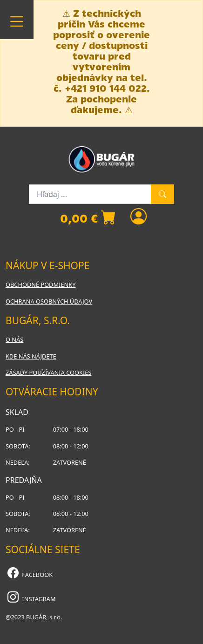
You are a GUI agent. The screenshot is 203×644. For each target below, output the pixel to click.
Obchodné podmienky (41, 285)
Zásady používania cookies (48, 373)
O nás (14, 339)
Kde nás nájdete (31, 356)
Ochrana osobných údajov (49, 301)
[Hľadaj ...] (90, 194)
